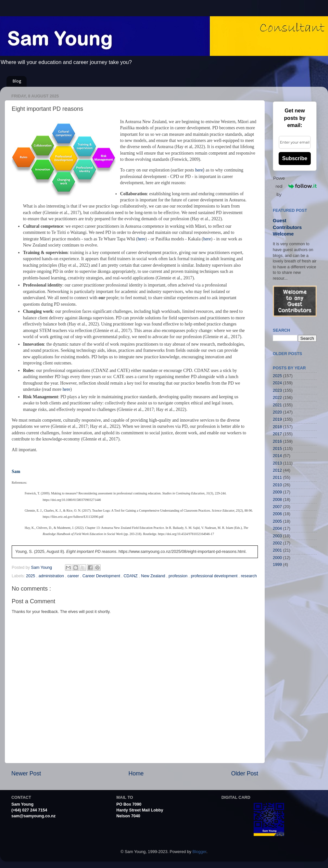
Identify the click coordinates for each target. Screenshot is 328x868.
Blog (17, 81)
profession (179, 576)
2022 (277, 398)
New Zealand (154, 576)
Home (136, 773)
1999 (277, 565)
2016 (277, 441)
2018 (277, 427)
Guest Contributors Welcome (287, 227)
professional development (215, 576)
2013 (277, 463)
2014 (277, 456)
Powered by (295, 186)
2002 (277, 543)
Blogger (200, 852)
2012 (277, 470)
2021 (277, 405)
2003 (277, 536)
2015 (277, 449)
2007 (277, 507)
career (74, 576)
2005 (277, 521)
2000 (277, 558)
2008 (277, 500)
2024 (277, 383)
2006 (277, 514)
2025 (31, 576)
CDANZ (131, 576)
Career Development (102, 576)
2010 (277, 485)
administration (52, 576)
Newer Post (26, 773)
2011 (277, 478)
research (249, 576)
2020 (277, 412)
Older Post (245, 773)
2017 (277, 434)
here (199, 170)
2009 (277, 492)
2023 (277, 390)
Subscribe (295, 158)
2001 (277, 550)
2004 (277, 529)
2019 (277, 419)
